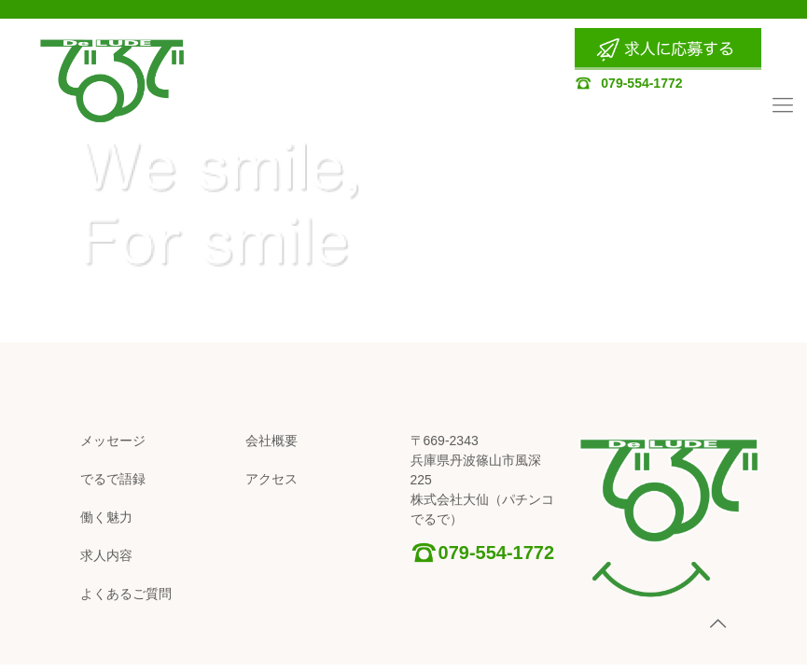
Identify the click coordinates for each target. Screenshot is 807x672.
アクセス (271, 479)
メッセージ (113, 441)
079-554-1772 (628, 83)
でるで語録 (113, 479)
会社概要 (271, 441)
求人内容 (106, 555)
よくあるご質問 (126, 594)
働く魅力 (106, 517)
